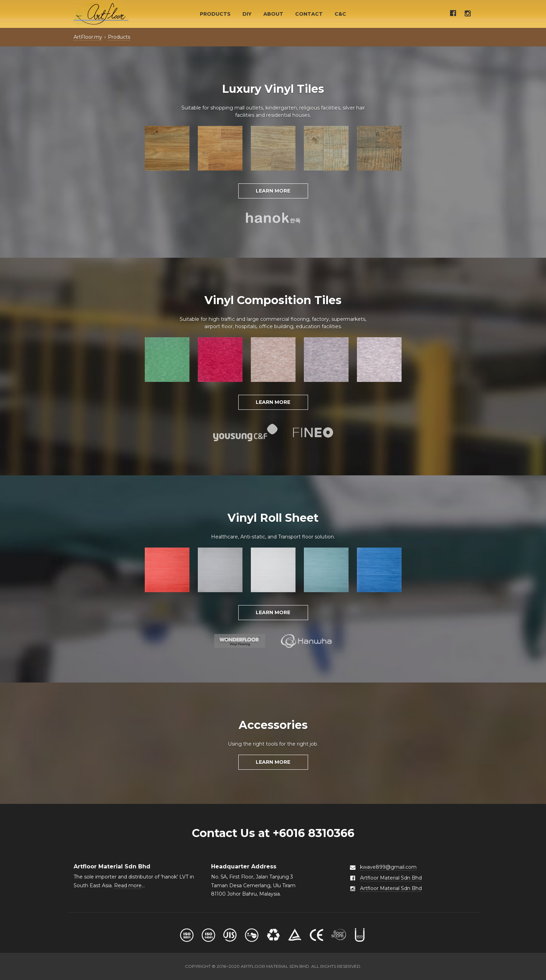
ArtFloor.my (88, 37)
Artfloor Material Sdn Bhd (391, 878)
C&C (340, 14)
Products (215, 14)
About (273, 14)
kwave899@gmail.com (388, 867)
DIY (247, 14)
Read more (128, 885)
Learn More (273, 191)
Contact (309, 14)
